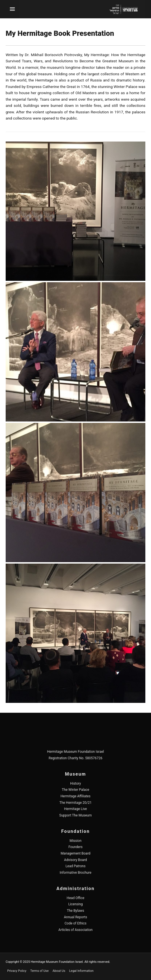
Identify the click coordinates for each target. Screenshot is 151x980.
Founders (75, 847)
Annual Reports (75, 917)
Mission (75, 841)
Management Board (75, 853)
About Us (59, 971)
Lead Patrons (76, 866)
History (75, 783)
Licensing (75, 904)
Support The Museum (76, 815)
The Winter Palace (76, 790)
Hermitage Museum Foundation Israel (75, 752)
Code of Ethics (75, 923)
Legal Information (81, 971)
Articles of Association (76, 930)
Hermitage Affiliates (75, 796)
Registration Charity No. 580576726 (75, 758)
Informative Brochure (75, 873)
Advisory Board (76, 860)
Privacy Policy (17, 971)
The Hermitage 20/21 (75, 803)
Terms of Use (39, 971)
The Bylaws (76, 911)
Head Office (75, 898)
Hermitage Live (75, 809)
